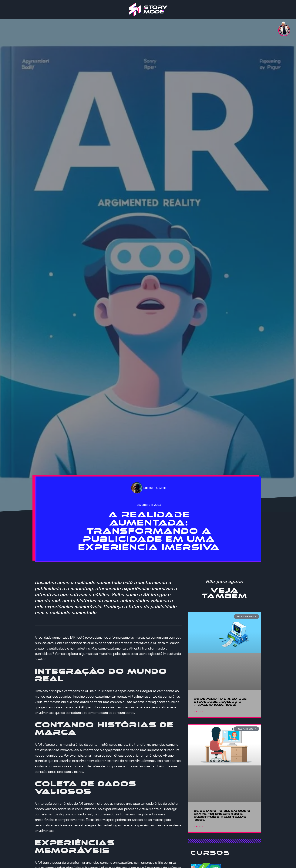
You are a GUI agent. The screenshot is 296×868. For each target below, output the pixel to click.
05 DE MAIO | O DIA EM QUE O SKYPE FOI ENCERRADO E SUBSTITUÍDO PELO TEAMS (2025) (222, 816)
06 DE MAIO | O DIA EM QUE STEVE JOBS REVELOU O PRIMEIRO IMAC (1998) (220, 702)
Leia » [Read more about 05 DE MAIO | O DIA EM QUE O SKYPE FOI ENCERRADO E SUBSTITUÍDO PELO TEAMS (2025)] (198, 827)
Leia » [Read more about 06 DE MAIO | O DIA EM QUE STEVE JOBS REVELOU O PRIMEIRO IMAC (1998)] (198, 712)
